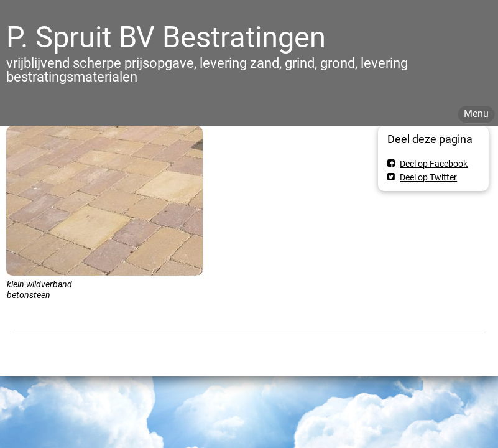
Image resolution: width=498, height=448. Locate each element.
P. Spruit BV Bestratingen (166, 37)
